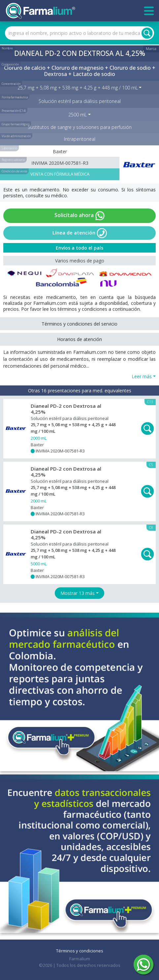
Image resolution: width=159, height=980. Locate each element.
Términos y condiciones (80, 951)
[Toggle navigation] (149, 11)
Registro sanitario (13, 160)
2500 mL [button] (78, 115)
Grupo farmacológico (16, 124)
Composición (10, 64)
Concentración (11, 84)
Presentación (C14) (14, 111)
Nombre (7, 48)
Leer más (142, 376)
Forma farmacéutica (15, 97)
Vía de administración (16, 136)
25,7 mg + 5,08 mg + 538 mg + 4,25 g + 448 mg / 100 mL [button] (78, 88)
